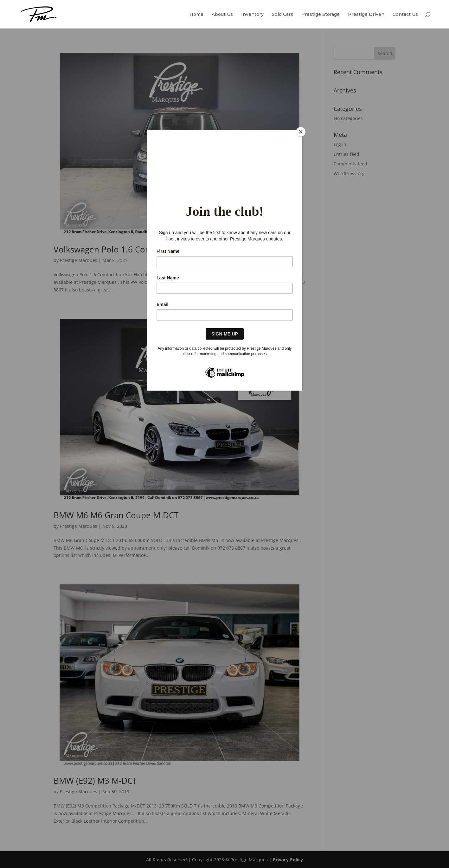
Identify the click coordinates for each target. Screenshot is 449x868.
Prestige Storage (321, 15)
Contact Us (405, 15)
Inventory (252, 15)
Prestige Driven (366, 15)
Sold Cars (282, 15)
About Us (222, 15)
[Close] (301, 132)
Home (196, 15)
